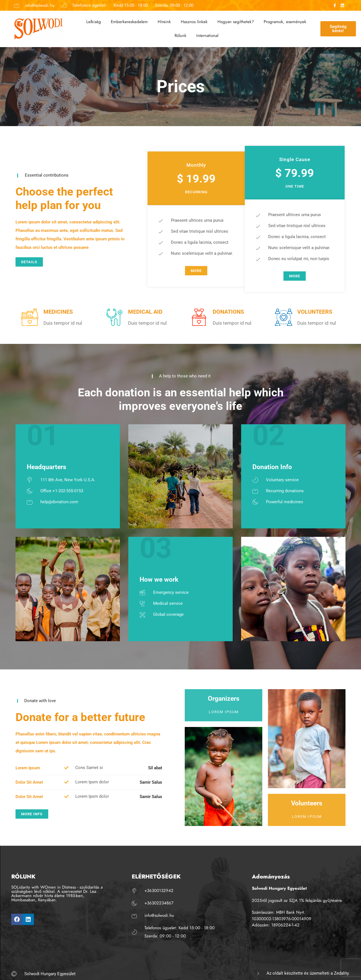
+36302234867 (159, 903)
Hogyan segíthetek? (236, 22)
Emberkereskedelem (129, 22)
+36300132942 (159, 891)
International (207, 36)
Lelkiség (94, 22)
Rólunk (180, 36)
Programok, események (285, 22)
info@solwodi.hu (40, 5)
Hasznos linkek (194, 22)
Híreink (164, 22)
